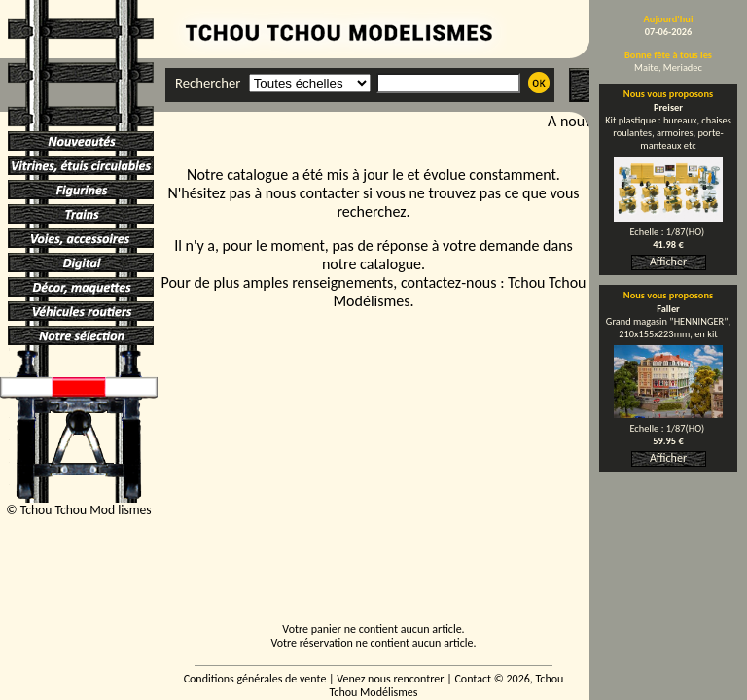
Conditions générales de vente (255, 679)
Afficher (668, 262)
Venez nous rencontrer (390, 679)
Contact (473, 679)
